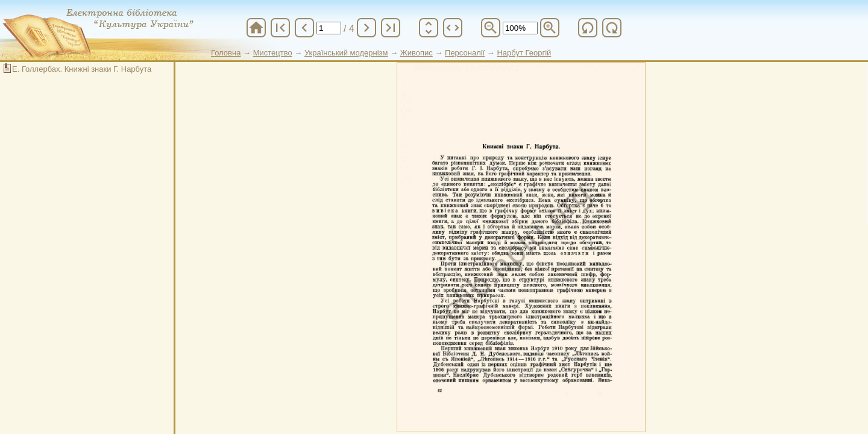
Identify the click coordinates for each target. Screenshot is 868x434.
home (256, 28)
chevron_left (304, 28)
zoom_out (491, 28)
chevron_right (366, 28)
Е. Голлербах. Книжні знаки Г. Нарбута (82, 69)
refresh (588, 28)
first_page (280, 28)
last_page (391, 28)
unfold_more (429, 28)
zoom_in (550, 28)
